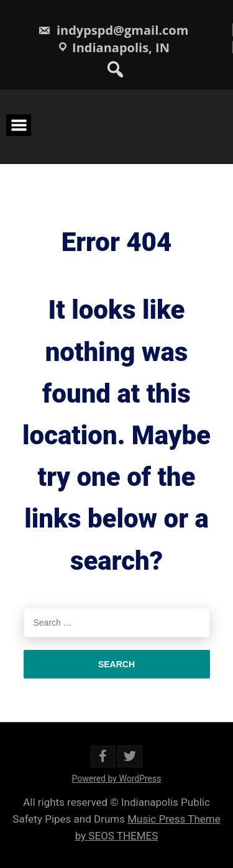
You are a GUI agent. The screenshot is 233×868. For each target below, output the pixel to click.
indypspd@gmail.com (113, 30)
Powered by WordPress (117, 779)
